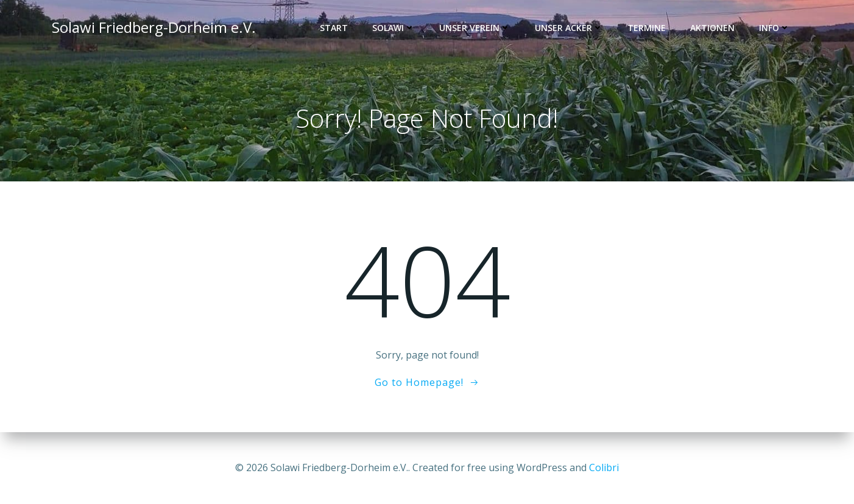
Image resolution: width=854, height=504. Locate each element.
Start (334, 28)
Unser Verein (475, 28)
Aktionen (712, 28)
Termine (647, 28)
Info (775, 28)
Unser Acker (569, 28)
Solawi (393, 28)
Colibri (604, 467)
